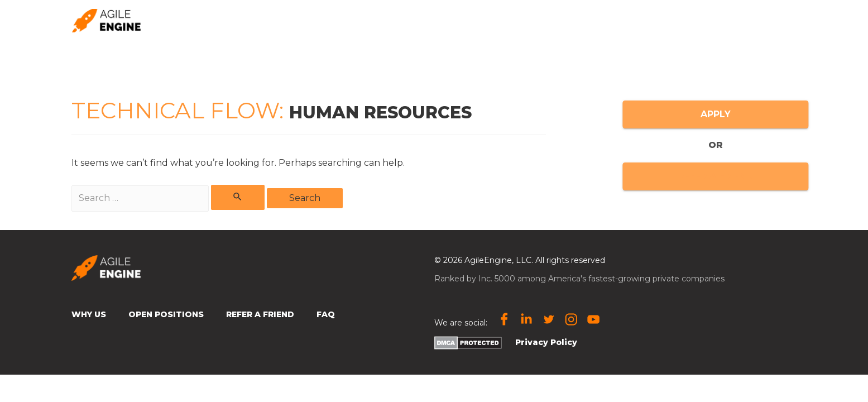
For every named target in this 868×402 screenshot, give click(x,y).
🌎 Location (666, 20)
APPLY (757, 114)
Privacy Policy (546, 342)
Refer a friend (517, 20)
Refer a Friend (260, 314)
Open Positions (752, 20)
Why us (450, 20)
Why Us (89, 314)
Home (402, 20)
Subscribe (591, 20)
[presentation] (691, 20)
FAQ (326, 314)
